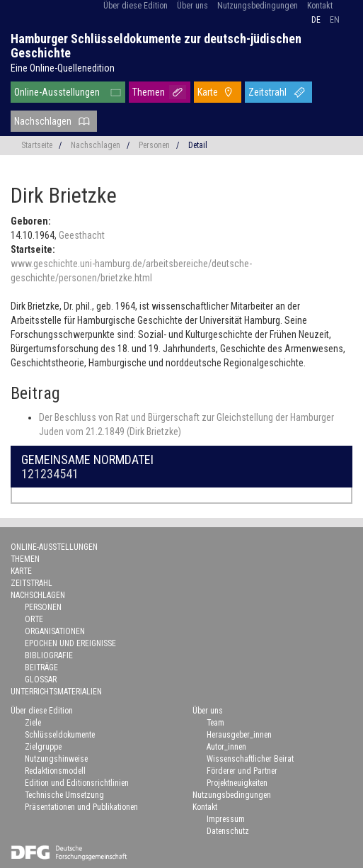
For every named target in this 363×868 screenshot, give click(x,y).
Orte (34, 619)
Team (215, 723)
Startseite (37, 145)
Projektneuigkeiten (237, 783)
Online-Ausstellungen (57, 92)
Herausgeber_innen (239, 735)
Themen (149, 92)
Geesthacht (82, 235)
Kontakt (320, 6)
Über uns (192, 6)
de (316, 20)
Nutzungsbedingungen (258, 6)
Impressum (226, 819)
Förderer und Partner (242, 771)
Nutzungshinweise (56, 759)
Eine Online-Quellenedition (63, 68)
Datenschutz (228, 831)
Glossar (41, 680)
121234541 (50, 474)
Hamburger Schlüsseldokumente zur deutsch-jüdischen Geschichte (156, 46)
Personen (154, 145)
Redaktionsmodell (55, 771)
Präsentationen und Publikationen (81, 807)
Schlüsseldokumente (60, 735)
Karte (208, 92)
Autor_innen (226, 747)
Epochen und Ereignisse (70, 643)
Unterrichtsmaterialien (56, 692)
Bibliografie (49, 655)
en (335, 20)
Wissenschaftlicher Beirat (250, 759)
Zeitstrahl (267, 92)
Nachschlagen (43, 121)
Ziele (33, 723)
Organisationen (55, 631)
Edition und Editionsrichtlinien (77, 783)
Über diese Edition (136, 6)
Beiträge (41, 667)
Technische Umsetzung (64, 795)
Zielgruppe (43, 747)
